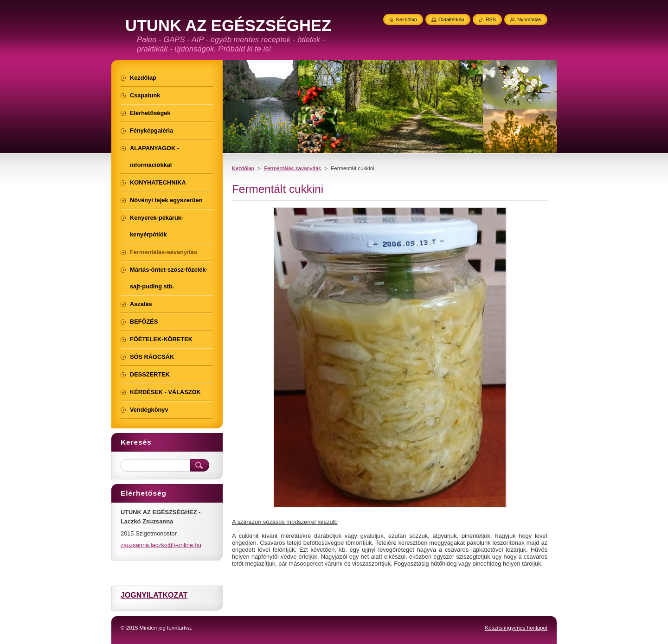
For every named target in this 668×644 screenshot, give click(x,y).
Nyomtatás (529, 19)
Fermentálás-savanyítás (292, 168)
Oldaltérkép (451, 19)
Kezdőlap (243, 168)
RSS (491, 19)
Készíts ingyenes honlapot (516, 628)
